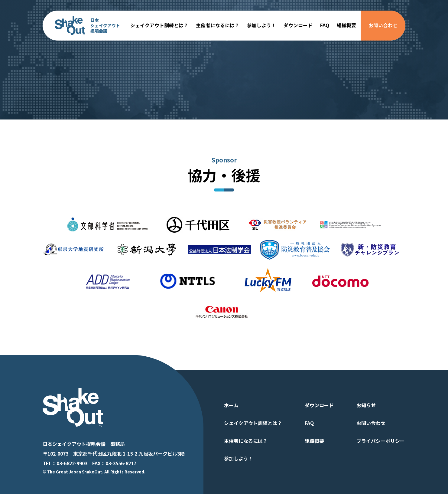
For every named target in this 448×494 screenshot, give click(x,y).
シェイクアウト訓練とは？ (159, 25)
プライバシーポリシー (381, 441)
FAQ (325, 25)
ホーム (231, 405)
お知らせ (366, 405)
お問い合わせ (383, 25)
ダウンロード (298, 25)
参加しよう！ (261, 25)
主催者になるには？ (218, 25)
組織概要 (346, 25)
